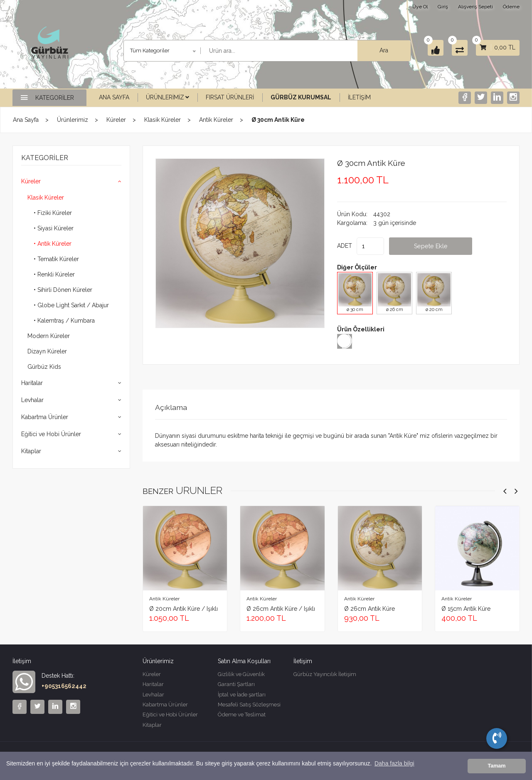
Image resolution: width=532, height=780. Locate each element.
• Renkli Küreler (54, 274)
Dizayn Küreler (47, 351)
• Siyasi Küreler (54, 228)
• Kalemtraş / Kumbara (64, 321)
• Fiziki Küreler (53, 213)
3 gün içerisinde (395, 222)
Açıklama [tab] (173, 407)
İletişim (359, 97)
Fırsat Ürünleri (230, 97)
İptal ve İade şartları (242, 696)
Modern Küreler (49, 336)
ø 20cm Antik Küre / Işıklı (183, 608)
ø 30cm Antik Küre (377, 163)
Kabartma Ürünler (45, 417)
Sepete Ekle (446, 246)
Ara (368, 50)
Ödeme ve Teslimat (242, 717)
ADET (345, 245)
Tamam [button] (496, 766)
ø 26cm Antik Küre (369, 608)
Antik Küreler (216, 120)
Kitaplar (31, 451)
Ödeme (511, 7)
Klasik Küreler (163, 120)
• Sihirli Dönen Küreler (63, 290)
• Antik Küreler (53, 244)
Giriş (443, 7)
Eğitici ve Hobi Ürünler (51, 434)
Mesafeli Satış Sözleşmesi (249, 707)
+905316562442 (64, 686)
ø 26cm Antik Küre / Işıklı (281, 608)
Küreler (116, 120)
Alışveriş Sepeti (475, 7)
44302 (382, 214)
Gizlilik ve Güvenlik (241, 674)
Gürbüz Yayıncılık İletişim (325, 674)
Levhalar (32, 400)
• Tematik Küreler (56, 259)
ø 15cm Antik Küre (466, 608)
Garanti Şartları (236, 685)
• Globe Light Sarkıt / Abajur (71, 305)
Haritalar (32, 383)
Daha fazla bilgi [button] (394, 766)
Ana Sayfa (114, 97)
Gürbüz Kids (44, 367)
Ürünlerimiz (167, 97)
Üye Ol (420, 7)
